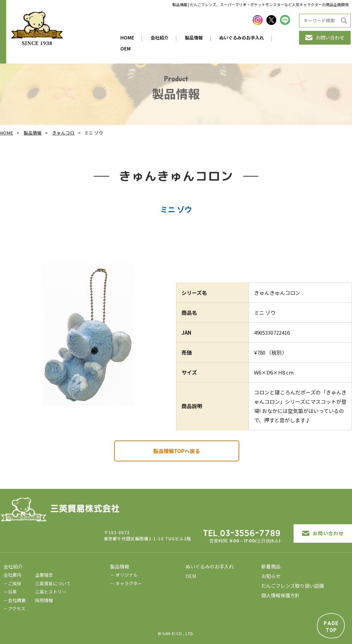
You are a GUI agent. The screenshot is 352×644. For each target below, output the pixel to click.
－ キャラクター (126, 583)
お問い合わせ (325, 37)
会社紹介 (159, 38)
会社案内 (12, 575)
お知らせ (271, 576)
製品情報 (194, 38)
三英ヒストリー (51, 592)
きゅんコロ (63, 133)
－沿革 (10, 592)
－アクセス (14, 608)
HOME (127, 38)
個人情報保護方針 (280, 595)
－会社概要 (15, 600)
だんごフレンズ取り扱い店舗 (293, 586)
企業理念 (44, 575)
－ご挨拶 (12, 583)
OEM (125, 49)
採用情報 (44, 600)
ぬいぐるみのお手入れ (242, 38)
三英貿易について (53, 583)
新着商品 (271, 566)
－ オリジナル (124, 575)
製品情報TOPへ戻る (177, 451)
